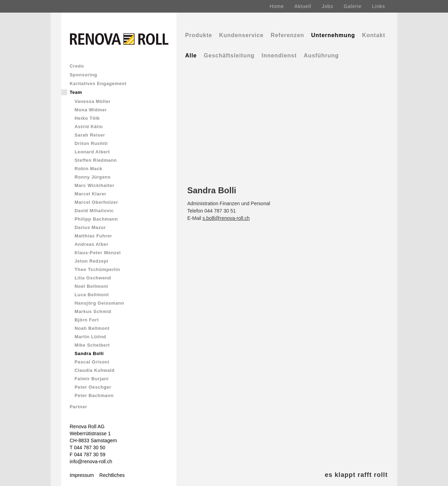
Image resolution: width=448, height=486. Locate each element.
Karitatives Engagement (98, 84)
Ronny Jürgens (93, 177)
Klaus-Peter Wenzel (98, 253)
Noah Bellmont (92, 328)
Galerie (353, 6)
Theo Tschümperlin (97, 269)
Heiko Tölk (87, 118)
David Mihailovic (94, 211)
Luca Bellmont (92, 295)
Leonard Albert (92, 152)
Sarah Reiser (90, 135)
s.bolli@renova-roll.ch (226, 218)
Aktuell (303, 6)
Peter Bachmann (94, 395)
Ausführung (321, 55)
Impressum (82, 475)
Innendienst (279, 55)
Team (76, 92)
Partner (78, 407)
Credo (77, 66)
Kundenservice (241, 35)
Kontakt (373, 35)
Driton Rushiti (91, 143)
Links (379, 6)
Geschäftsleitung (229, 55)
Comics (78, 482)
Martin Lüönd (90, 337)
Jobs (327, 6)
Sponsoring (83, 75)
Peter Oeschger (93, 387)
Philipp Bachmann (96, 219)
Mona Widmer (91, 110)
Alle (191, 55)
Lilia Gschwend (93, 278)
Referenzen (287, 35)
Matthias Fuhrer (93, 236)
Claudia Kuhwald (94, 370)
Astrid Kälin (89, 127)
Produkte (199, 35)
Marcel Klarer (90, 194)
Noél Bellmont (91, 286)
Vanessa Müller (93, 101)
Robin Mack (88, 169)
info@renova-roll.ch (91, 461)
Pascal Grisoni (92, 362)
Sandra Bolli (89, 353)
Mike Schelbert (92, 345)
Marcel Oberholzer (96, 202)
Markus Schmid (93, 311)
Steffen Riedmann (96, 160)
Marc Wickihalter (94, 185)
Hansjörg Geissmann (99, 303)
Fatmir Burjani (92, 379)
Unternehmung (333, 35)
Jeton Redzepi (92, 261)
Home (277, 6)
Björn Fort (87, 320)
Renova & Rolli (109, 482)
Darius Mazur (90, 227)
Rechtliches (112, 475)
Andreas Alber (92, 244)
